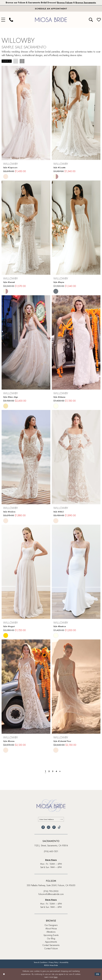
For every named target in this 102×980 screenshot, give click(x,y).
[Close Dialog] (4, 974)
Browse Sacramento (86, 3)
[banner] (51, 20)
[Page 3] (53, 771)
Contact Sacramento (51, 945)
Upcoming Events (51, 935)
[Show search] (91, 20)
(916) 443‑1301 (51, 851)
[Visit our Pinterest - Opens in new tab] (54, 827)
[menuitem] (11, 20)
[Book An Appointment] (51, 9)
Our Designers (51, 925)
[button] (7, 61)
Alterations (51, 932)
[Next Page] (60, 771)
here (56, 977)
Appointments (51, 942)
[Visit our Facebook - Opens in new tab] (43, 827)
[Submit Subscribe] (61, 819)
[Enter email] (51, 819)
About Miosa (51, 929)
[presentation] (26, 113)
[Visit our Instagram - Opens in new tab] (49, 827)
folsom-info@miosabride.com (51, 894)
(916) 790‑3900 (51, 891)
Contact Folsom (51, 949)
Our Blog (51, 939)
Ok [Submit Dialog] (98, 974)
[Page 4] (56, 771)
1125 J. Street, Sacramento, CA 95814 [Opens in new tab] (51, 846)
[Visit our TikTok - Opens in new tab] (59, 827)
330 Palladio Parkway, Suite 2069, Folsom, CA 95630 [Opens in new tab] (51, 885)
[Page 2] (49, 771)
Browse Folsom (65, 3)
